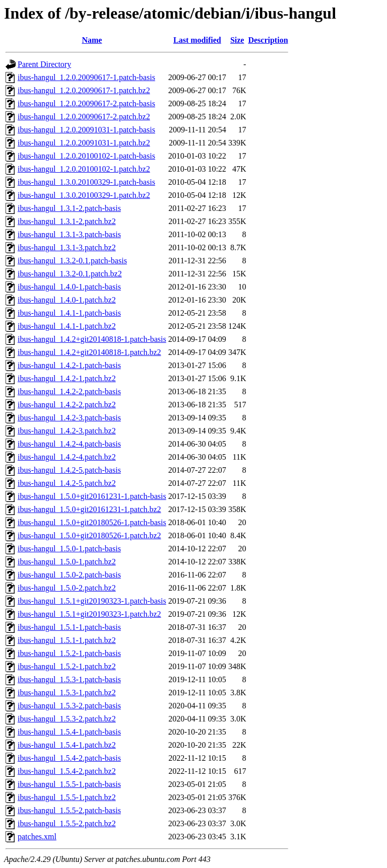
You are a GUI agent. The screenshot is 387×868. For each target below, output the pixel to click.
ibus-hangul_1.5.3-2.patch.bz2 (67, 719)
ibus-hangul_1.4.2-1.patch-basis (69, 365)
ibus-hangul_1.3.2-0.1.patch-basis (72, 261)
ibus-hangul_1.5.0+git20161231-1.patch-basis (92, 496)
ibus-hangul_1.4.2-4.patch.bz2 (67, 457)
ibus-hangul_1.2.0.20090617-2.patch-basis (86, 103)
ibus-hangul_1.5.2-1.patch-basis (69, 653)
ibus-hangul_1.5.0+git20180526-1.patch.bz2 (89, 535)
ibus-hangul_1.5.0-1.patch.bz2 (67, 562)
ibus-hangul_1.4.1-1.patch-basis (69, 313)
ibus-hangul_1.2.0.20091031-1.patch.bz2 (84, 143)
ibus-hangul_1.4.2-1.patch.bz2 (67, 378)
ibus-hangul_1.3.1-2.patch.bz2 (67, 221)
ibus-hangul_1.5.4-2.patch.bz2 (67, 771)
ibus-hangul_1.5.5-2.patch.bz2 (67, 823)
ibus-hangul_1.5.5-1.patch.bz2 (67, 797)
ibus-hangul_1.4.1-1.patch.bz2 (67, 326)
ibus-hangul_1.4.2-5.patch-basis (69, 470)
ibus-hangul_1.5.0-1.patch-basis (69, 549)
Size (237, 40)
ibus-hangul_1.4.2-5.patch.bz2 (67, 483)
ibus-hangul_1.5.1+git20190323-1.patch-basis (92, 601)
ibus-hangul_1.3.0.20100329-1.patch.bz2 (84, 195)
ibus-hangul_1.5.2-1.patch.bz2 (67, 666)
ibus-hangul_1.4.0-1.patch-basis (69, 287)
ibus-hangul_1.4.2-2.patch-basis (69, 391)
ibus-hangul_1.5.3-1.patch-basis (69, 679)
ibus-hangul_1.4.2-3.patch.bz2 (67, 431)
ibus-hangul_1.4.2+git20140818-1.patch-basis (92, 339)
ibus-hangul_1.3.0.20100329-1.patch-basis (86, 182)
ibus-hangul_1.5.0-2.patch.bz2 (67, 588)
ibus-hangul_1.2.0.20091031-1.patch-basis (86, 130)
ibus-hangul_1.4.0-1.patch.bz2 (67, 300)
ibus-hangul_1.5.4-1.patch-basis (69, 732)
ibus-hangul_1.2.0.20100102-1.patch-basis (86, 156)
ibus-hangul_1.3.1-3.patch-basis (69, 234)
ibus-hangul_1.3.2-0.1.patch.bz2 (70, 274)
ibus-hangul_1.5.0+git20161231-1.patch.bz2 (89, 509)
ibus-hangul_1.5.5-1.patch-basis (69, 784)
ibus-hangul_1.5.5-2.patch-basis (69, 810)
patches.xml (37, 837)
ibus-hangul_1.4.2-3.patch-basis (69, 418)
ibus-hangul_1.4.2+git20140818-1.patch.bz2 (89, 352)
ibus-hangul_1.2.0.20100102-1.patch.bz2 (84, 169)
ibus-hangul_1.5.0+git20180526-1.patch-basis (92, 522)
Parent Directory (44, 64)
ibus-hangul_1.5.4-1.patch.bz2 (67, 745)
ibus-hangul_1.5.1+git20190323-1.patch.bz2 (89, 614)
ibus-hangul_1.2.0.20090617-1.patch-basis (86, 77)
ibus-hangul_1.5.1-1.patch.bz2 (67, 640)
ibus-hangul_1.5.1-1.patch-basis (69, 627)
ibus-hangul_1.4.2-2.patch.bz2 (67, 405)
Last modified (197, 40)
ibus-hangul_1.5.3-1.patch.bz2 (67, 693)
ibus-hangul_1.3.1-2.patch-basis (69, 208)
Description (268, 40)
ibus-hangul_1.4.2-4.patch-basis (69, 444)
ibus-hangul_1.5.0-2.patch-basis (69, 575)
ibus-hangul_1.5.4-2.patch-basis (69, 758)
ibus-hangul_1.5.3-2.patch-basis (69, 706)
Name (92, 40)
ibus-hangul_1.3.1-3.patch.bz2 (67, 247)
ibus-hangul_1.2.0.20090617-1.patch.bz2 (84, 90)
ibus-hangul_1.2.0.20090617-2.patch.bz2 (84, 117)
